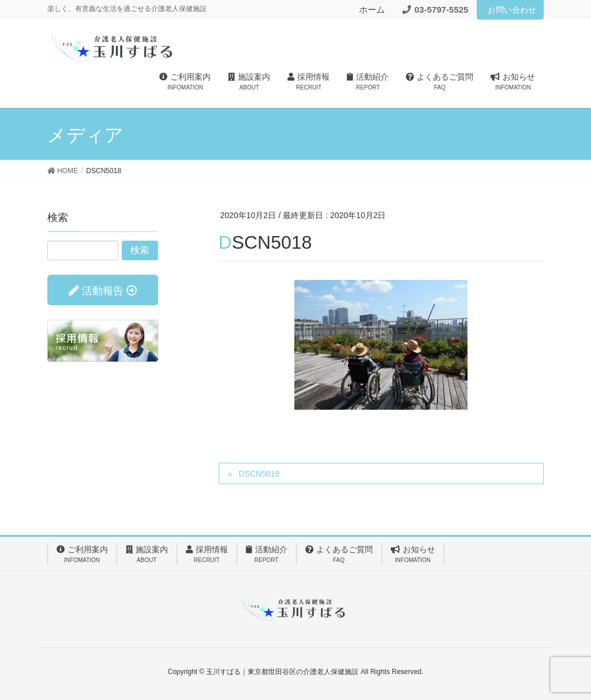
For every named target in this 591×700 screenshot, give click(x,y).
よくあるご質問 (339, 555)
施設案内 (147, 555)
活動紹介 (267, 555)
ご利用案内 (82, 555)
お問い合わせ (512, 10)
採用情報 (207, 555)
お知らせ (413, 555)
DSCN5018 (259, 474)
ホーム (372, 10)
